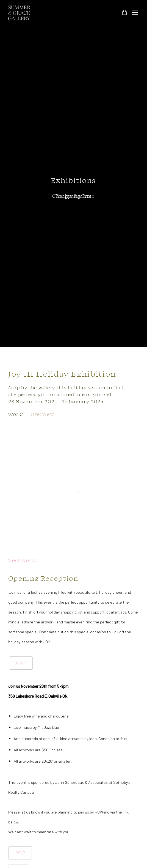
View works (23, 560)
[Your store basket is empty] (124, 13)
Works (16, 414)
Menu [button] (135, 13)
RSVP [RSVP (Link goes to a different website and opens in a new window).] (21, 663)
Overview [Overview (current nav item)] (42, 414)
